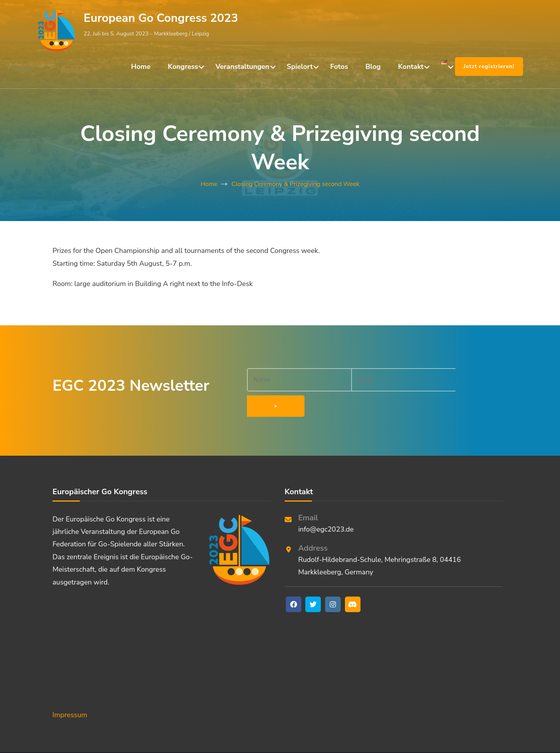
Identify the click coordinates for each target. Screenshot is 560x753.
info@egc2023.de (326, 507)
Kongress (183, 67)
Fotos (339, 67)
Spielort (300, 67)
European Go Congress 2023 (161, 18)
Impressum (70, 692)
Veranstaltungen (242, 67)
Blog (373, 67)
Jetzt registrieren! (489, 66)
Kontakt (411, 67)
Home (141, 67)
